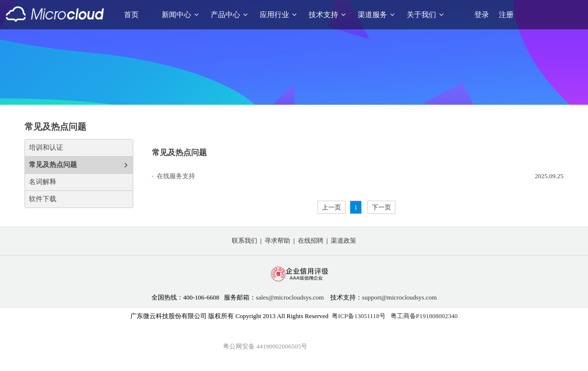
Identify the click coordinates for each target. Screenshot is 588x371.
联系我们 (245, 241)
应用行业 (278, 15)
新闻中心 (180, 15)
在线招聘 (311, 241)
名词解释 (43, 182)
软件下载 (43, 199)
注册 (506, 15)
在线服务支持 (176, 176)
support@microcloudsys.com (399, 297)
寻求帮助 (277, 241)
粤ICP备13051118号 (359, 316)
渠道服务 (376, 15)
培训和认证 (46, 148)
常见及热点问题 (53, 165)
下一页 (381, 207)
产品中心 (229, 15)
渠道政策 (343, 241)
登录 (482, 15)
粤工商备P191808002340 (424, 316)
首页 (131, 15)
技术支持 (327, 15)
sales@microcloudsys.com (290, 297)
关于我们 (425, 15)
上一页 (331, 207)
